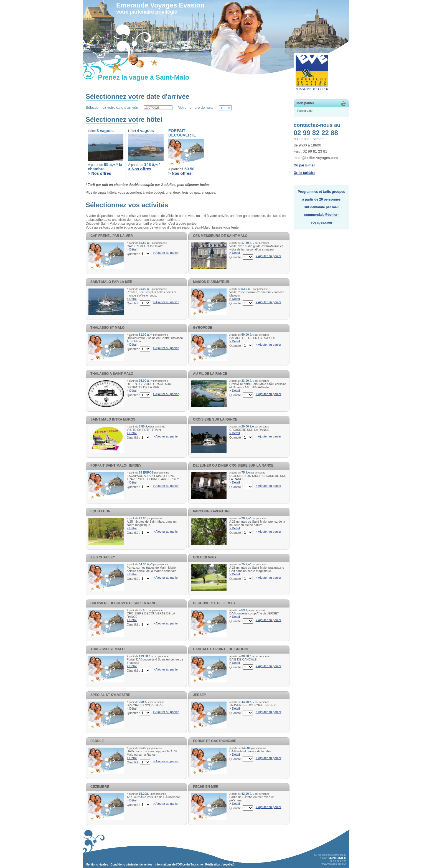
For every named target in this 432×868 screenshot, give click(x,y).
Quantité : (133, 254)
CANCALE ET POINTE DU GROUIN (220, 649)
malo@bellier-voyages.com (316, 158)
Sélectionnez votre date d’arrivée (112, 107)
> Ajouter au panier (166, 253)
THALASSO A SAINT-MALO (112, 374)
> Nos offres (100, 173)
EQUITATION (100, 511)
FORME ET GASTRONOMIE (215, 741)
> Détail (132, 249)
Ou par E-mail (304, 165)
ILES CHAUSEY (103, 557)
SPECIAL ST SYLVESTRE (110, 695)
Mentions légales (97, 865)
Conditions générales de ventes (131, 865)
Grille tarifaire (304, 173)
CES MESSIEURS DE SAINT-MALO (220, 236)
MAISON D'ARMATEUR (211, 282)
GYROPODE (203, 328)
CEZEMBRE (100, 787)
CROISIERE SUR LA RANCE (215, 419)
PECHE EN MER (206, 787)
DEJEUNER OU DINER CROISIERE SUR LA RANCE (233, 465)
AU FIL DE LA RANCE (210, 374)
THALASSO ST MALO (107, 328)
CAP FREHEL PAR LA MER (112, 236)
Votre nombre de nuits (196, 107)
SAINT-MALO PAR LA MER (111, 282)
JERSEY (200, 695)
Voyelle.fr (228, 865)
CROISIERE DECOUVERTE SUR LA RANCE (124, 603)
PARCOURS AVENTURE (212, 511)
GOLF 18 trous (204, 557)
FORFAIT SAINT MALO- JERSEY (116, 465)
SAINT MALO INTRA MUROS (113, 419)
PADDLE (97, 741)
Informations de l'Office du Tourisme (179, 865)
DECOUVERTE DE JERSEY (214, 603)
